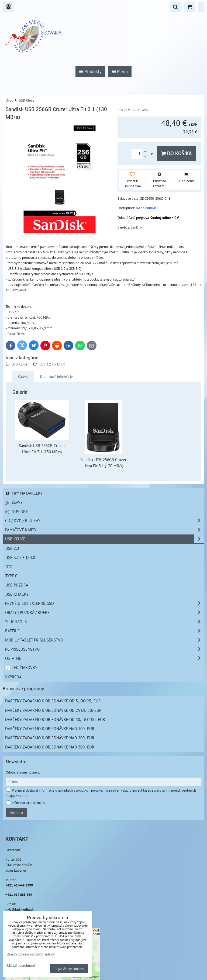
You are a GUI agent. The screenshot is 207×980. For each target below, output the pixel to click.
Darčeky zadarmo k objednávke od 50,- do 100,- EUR (55, 719)
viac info (22, 796)
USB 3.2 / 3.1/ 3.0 (52, 364)
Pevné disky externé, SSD (105, 603)
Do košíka (176, 153)
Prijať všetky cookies (69, 969)
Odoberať (16, 813)
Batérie (105, 631)
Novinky (16, 511)
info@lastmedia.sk (19, 909)
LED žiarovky (21, 667)
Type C (11, 576)
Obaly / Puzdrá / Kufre (105, 612)
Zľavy (14, 502)
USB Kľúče (19, 364)
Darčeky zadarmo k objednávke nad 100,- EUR (50, 729)
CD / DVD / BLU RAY (105, 521)
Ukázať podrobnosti (21, 966)
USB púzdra (17, 585)
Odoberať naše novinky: (23, 772)
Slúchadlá (105, 622)
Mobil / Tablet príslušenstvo (105, 640)
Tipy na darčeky (24, 493)
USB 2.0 (12, 548)
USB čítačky (17, 594)
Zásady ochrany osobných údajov (31, 954)
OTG (9, 567)
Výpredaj (14, 677)
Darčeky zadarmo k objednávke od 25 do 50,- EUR (53, 710)
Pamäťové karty (105, 530)
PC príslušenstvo (105, 649)
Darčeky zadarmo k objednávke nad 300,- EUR (50, 747)
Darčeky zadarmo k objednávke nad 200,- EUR (50, 738)
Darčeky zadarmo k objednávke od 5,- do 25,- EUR (53, 701)
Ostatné (105, 658)
